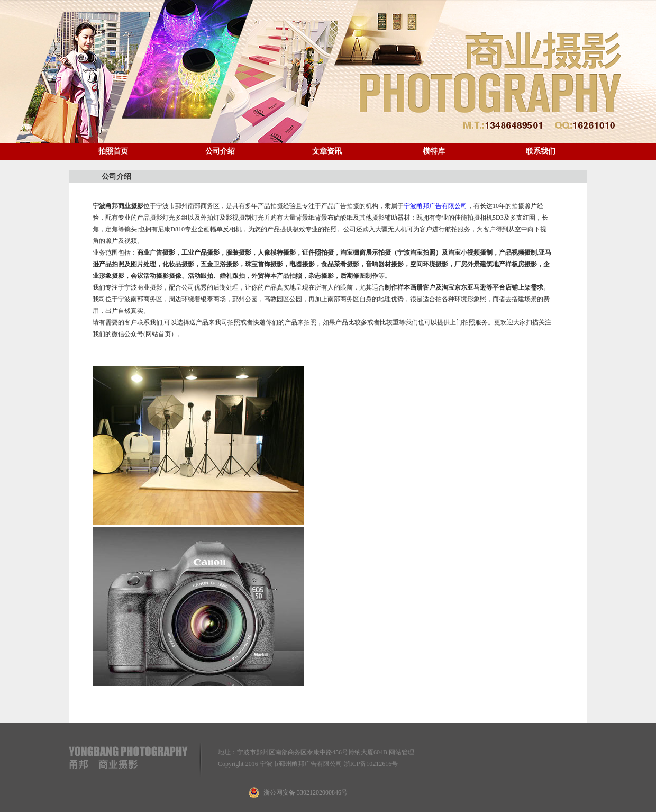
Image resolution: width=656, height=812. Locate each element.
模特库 (434, 151)
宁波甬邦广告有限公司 (435, 206)
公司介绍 (220, 151)
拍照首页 (113, 151)
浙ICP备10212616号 (371, 764)
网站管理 (402, 752)
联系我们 (541, 151)
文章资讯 (327, 151)
